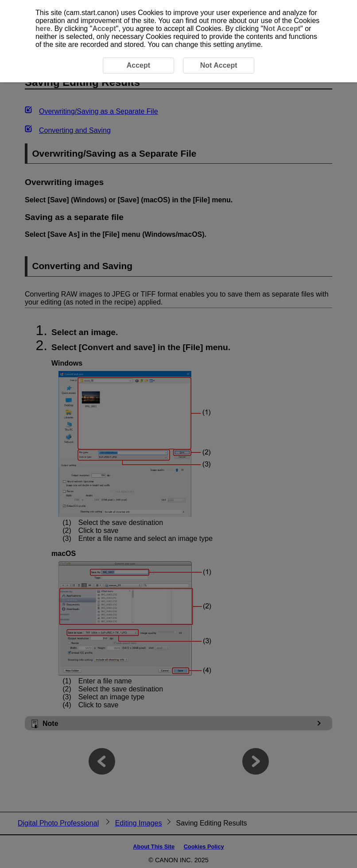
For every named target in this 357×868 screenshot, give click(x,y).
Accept (104, 29)
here (43, 29)
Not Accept (282, 29)
